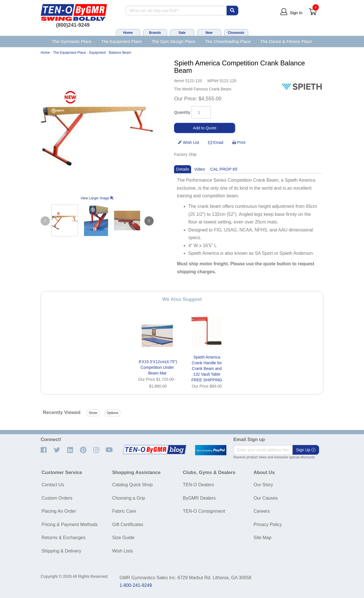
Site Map (263, 538)
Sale (182, 33)
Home (128, 33)
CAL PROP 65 (224, 169)
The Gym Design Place (173, 41)
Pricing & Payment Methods (70, 524)
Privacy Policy (268, 524)
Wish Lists (123, 551)
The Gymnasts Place (72, 41)
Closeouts (236, 33)
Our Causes (266, 498)
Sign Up (306, 450)
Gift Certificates (128, 524)
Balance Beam (120, 53)
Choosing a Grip (129, 498)
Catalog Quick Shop (133, 485)
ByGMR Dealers (199, 498)
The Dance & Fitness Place (286, 41)
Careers (262, 511)
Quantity (182, 112)
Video (200, 169)
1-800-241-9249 (136, 585)
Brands (155, 33)
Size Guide (123, 538)
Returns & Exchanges (64, 538)
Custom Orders (57, 498)
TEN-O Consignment (204, 511)
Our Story (263, 485)
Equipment (98, 53)
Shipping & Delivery (61, 551)
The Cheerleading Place (228, 41)
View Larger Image (97, 198)
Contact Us (53, 485)
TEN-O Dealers (198, 485)
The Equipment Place (122, 41)
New (209, 33)
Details (183, 169)
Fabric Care (124, 511)
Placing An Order (59, 511)
